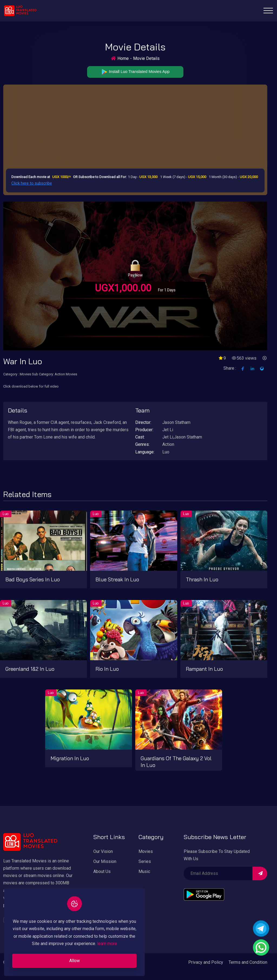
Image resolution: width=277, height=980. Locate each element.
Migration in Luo (70, 758)
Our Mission (105, 861)
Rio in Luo (107, 669)
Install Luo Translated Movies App (135, 72)
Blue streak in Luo (117, 579)
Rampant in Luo (204, 669)
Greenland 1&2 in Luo (30, 669)
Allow (75, 961)
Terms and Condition (248, 962)
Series (145, 861)
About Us (102, 871)
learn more (107, 944)
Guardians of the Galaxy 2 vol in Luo (176, 762)
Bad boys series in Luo (33, 579)
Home (123, 58)
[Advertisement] (135, 128)
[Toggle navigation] (268, 11)
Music (144, 871)
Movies (146, 851)
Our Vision (103, 851)
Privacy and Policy (206, 962)
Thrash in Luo (202, 579)
